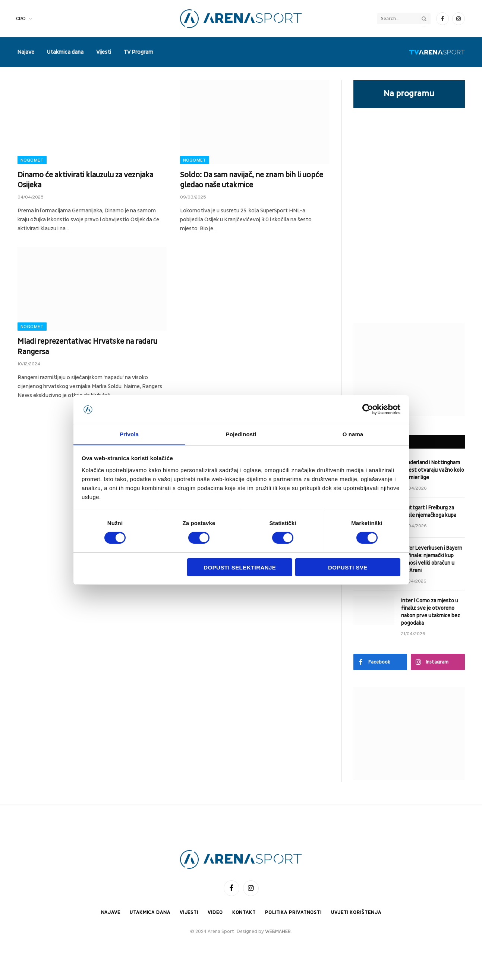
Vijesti (104, 52)
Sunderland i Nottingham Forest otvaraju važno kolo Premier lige (433, 470)
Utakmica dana (65, 52)
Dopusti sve (348, 567)
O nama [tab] (353, 434)
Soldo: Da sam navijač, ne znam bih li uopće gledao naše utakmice (252, 180)
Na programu (409, 94)
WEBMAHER (278, 931)
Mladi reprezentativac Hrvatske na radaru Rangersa (87, 347)
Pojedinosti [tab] (241, 434)
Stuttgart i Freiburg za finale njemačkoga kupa (429, 511)
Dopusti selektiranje (240, 567)
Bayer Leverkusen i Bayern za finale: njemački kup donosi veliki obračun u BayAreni (432, 559)
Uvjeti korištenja (357, 912)
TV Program (138, 52)
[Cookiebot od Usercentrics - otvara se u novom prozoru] (368, 409)
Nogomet (32, 160)
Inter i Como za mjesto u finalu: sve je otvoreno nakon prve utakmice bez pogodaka (431, 612)
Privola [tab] (129, 434)
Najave (26, 52)
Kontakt (243, 912)
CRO (21, 19)
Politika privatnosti (293, 912)
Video (215, 912)
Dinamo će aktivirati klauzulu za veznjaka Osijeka (85, 180)
